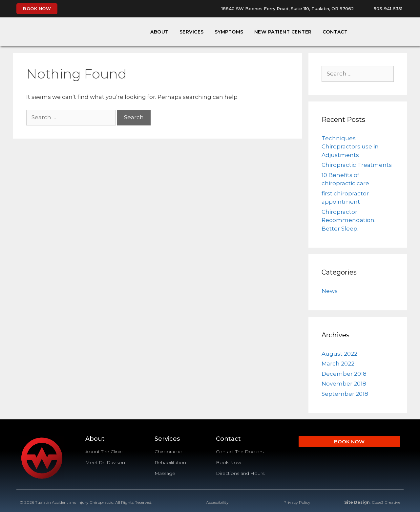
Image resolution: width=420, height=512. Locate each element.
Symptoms (229, 32)
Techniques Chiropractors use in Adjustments (350, 147)
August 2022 (339, 354)
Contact (335, 32)
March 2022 (338, 364)
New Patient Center (283, 32)
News (330, 291)
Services (192, 32)
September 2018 (345, 394)
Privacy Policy (297, 502)
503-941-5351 (388, 9)
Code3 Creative (386, 502)
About (159, 32)
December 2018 (344, 374)
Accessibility (217, 502)
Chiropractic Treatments (357, 165)
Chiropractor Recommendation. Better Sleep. (348, 220)
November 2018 (344, 384)
